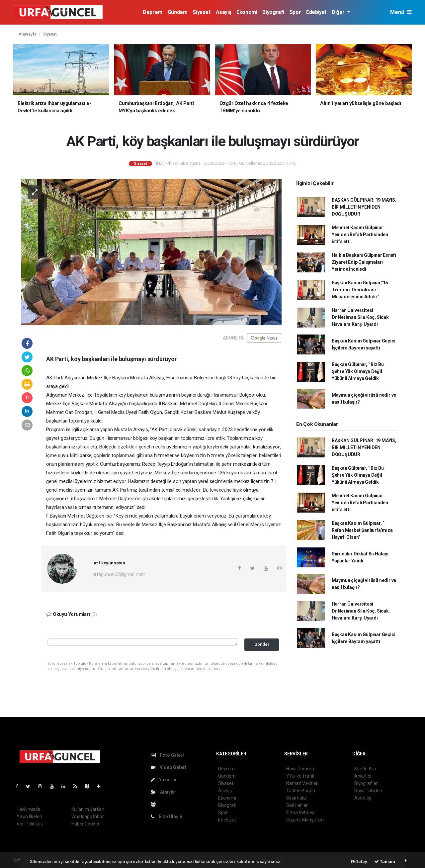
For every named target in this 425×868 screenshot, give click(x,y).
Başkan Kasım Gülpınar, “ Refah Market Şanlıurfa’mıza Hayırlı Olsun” (362, 530)
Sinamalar (297, 798)
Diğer (339, 12)
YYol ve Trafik (300, 776)
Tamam (385, 862)
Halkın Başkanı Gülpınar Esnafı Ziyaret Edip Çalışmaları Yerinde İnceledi (364, 262)
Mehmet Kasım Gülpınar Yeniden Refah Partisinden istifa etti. (360, 235)
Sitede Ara (365, 769)
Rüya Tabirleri (368, 791)
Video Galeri (168, 767)
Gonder (262, 644)
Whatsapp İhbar (87, 817)
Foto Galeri (167, 755)
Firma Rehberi (300, 813)
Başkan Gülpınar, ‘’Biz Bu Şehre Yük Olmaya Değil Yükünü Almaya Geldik (358, 371)
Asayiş (224, 12)
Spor (295, 12)
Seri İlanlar (297, 805)
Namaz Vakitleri (302, 783)
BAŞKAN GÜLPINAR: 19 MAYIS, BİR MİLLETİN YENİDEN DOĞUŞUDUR (364, 207)
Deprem (153, 12)
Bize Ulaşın (167, 817)
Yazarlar (164, 780)
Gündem (178, 12)
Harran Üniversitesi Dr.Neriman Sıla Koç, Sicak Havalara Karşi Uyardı (360, 317)
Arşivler (164, 792)
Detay (359, 862)
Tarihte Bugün (301, 791)
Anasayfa (28, 34)
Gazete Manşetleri (305, 820)
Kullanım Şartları (88, 809)
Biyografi (273, 12)
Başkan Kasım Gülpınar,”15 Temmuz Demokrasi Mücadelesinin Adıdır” (360, 290)
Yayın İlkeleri (29, 817)
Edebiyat (316, 12)
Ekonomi (247, 12)
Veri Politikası (30, 824)
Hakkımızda (29, 809)
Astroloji (363, 798)
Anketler (363, 776)
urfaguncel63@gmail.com (119, 574)
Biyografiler (366, 783)
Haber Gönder (85, 824)
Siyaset (201, 12)
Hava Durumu (300, 769)
